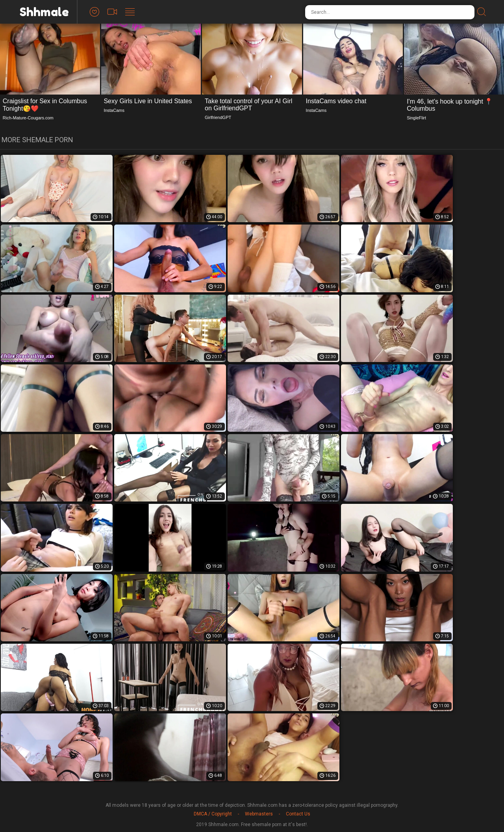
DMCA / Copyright (213, 814)
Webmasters (259, 814)
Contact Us (298, 814)
